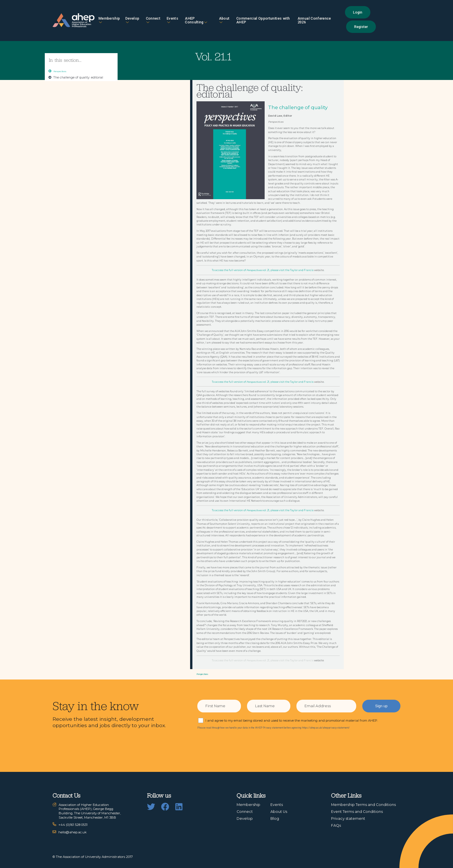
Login (358, 12)
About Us (279, 812)
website (319, 270)
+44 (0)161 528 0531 (73, 825)
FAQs (336, 825)
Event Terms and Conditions (357, 812)
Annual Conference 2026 (314, 20)
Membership (109, 20)
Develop (132, 20)
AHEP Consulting (196, 20)
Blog (275, 818)
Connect (153, 20)
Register (361, 27)
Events (172, 20)
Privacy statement (348, 818)
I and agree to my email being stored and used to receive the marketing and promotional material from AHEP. (292, 720)
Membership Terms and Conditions (363, 805)
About (224, 20)
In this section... (65, 60)
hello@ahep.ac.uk (73, 832)
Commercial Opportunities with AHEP (263, 20)
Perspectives (60, 71)
